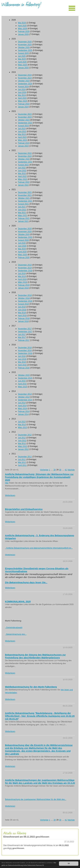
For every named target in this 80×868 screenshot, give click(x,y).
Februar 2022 (24, 182)
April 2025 (22, 62)
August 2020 (23, 240)
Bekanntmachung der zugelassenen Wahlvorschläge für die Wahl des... (36, 799)
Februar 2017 (24, 340)
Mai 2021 (22, 213)
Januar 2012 (23, 449)
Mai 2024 (22, 95)
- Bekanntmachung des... (16, 634)
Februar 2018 (24, 318)
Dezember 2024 (25, 75)
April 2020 (22, 252)
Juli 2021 (22, 207)
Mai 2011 (22, 462)
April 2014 (22, 406)
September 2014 (25, 400)
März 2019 (23, 282)
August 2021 (23, 204)
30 (60, 470)
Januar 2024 (23, 107)
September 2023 (25, 123)
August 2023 (23, 126)
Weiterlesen (10, 495)
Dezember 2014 (25, 394)
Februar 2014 (24, 411)
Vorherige (44, 470)
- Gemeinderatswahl (14, 628)
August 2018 (23, 304)
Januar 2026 (23, 34)
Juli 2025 (22, 56)
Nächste (71, 470)
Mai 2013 (22, 425)
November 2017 (25, 329)
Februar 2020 (24, 257)
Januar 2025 (23, 68)
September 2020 (25, 237)
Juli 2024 (22, 89)
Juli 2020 (22, 243)
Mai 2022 (22, 173)
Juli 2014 (22, 403)
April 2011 (22, 465)
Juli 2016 (22, 356)
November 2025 (25, 45)
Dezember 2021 (25, 192)
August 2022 (23, 165)
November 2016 (25, 350)
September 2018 (25, 301)
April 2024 (22, 98)
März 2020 (23, 255)
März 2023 (23, 140)
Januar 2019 (23, 288)
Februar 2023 (24, 143)
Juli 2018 (22, 307)
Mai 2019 (22, 276)
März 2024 (23, 101)
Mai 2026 (22, 23)
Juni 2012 (22, 441)
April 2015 (22, 384)
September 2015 (25, 378)
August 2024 (23, 87)
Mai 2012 (22, 443)
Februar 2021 (24, 218)
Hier (7, 483)
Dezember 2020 (25, 229)
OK (69, 863)
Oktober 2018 (24, 298)
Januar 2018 (23, 321)
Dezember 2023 (25, 114)
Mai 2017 (22, 337)
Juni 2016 (22, 359)
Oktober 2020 (24, 234)
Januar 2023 (23, 146)
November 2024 (25, 78)
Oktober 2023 (24, 120)
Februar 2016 (24, 368)
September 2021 (25, 201)
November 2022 (25, 156)
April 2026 (22, 26)
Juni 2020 (22, 246)
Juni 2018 (22, 310)
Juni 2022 (22, 171)
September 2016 (25, 353)
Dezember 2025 (25, 42)
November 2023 (25, 117)
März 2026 (23, 29)
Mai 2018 (22, 313)
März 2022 (23, 179)
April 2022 (22, 176)
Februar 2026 (24, 31)
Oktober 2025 (24, 47)
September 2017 (25, 332)
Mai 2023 (22, 134)
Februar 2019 (24, 285)
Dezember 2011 (25, 457)
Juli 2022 (22, 168)
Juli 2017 (22, 334)
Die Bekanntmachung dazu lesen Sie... (26, 582)
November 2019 (25, 268)
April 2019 (22, 279)
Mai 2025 (22, 59)
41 (66, 470)
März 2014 (23, 409)
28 (55, 470)
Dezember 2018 (25, 295)
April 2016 (22, 365)
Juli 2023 (22, 129)
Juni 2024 (22, 92)
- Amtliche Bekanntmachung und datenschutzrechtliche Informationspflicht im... (39, 548)
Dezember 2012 (25, 435)
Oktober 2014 (24, 397)
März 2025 (23, 65)
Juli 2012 (22, 438)
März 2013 (23, 427)
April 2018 (22, 316)
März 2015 (23, 387)
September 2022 (25, 162)
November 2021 (25, 195)
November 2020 (25, 232)
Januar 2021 (23, 221)
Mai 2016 (22, 362)
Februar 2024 (24, 104)
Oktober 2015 (24, 375)
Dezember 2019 (25, 265)
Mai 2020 (22, 249)
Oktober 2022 (24, 159)
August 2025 (23, 53)
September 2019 (25, 271)
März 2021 (23, 215)
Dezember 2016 (25, 348)
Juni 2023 (22, 131)
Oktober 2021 (24, 198)
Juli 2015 (22, 381)
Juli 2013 (22, 422)
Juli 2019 (22, 274)
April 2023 (22, 137)
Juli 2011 (22, 459)
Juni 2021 (22, 210)
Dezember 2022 (25, 153)
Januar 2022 (23, 185)
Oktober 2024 (24, 81)
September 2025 (25, 50)
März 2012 (23, 446)
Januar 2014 (23, 414)
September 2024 (25, 84)
